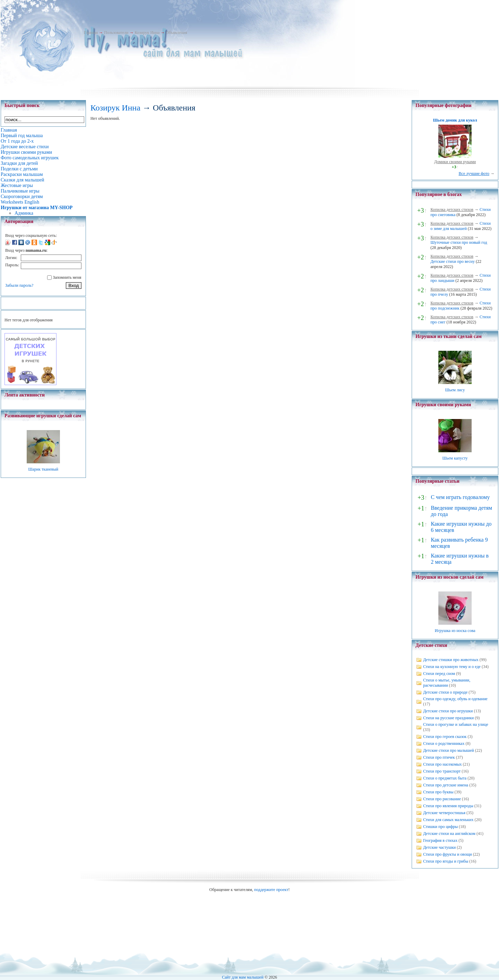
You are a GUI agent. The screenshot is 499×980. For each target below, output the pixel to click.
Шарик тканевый (43, 469)
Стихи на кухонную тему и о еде (452, 667)
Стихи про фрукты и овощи (448, 854)
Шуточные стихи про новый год (459, 242)
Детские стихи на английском (449, 834)
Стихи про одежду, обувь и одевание (455, 699)
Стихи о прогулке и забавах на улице (456, 724)
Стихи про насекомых (443, 764)
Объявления (177, 33)
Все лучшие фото (474, 173)
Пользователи (116, 33)
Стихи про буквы (438, 792)
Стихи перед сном (439, 674)
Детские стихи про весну (453, 261)
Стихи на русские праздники (448, 718)
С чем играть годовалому (460, 497)
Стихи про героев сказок (445, 737)
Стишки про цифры (440, 827)
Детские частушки (439, 847)
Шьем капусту (455, 458)
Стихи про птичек (439, 757)
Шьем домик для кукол (455, 120)
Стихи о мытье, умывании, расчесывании (447, 683)
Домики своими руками (455, 162)
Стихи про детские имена (446, 785)
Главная (91, 33)
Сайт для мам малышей (243, 977)
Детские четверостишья (444, 813)
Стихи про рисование (442, 799)
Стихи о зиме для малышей (461, 226)
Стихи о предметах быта (445, 778)
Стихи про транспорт (442, 771)
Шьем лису (455, 390)
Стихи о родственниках (444, 743)
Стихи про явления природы (448, 806)
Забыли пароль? (19, 285)
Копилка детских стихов (452, 210)
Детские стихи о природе (445, 692)
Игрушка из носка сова (455, 631)
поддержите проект (271, 890)
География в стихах (440, 840)
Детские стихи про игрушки (448, 711)
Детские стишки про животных (451, 660)
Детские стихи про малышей (449, 750)
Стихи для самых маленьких (448, 820)
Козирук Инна (147, 33)
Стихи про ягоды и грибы (446, 861)
